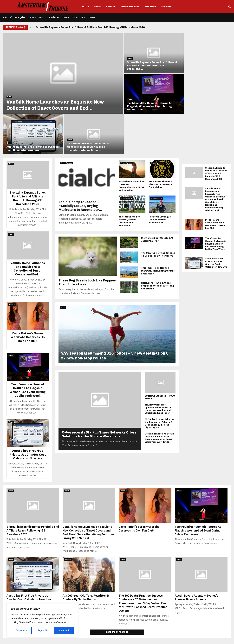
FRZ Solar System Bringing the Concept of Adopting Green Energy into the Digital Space (159, 378)
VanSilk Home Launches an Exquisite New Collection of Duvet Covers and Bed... (55, 100)
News (97, 7)
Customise (21, 630)
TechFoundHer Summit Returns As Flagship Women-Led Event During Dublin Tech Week (28, 345)
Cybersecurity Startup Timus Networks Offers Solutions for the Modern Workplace (99, 389)
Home (86, 7)
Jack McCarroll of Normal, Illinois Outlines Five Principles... (129, 176)
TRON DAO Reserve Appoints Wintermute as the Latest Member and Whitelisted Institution (158, 364)
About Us (42, 17)
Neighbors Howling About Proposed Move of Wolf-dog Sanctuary (157, 241)
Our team (92, 17)
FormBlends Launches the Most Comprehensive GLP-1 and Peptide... (131, 141)
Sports (111, 7)
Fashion (166, 7)
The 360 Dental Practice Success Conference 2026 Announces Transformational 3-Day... (199, 102)
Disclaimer (54, 17)
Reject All (43, 630)
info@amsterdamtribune (115, 627)
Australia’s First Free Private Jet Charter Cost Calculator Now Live (142, 103)
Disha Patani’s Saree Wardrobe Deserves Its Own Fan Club (28, 292)
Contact (65, 17)
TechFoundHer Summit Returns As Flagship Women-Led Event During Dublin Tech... (200, 63)
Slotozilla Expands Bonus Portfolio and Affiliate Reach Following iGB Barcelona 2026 (90, 27)
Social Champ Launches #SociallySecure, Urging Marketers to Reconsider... (80, 161)
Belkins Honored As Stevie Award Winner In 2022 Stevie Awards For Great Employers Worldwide (159, 393)
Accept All (64, 630)
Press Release (130, 7)
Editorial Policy (78, 17)
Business (151, 7)
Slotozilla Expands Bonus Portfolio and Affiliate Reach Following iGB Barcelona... (145, 63)
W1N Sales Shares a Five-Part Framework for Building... (161, 139)
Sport (63, 262)
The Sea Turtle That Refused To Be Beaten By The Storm (158, 209)
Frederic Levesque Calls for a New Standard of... (160, 174)
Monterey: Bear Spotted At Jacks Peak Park (157, 194)
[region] (42, 620)
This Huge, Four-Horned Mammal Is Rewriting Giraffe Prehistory (158, 226)
